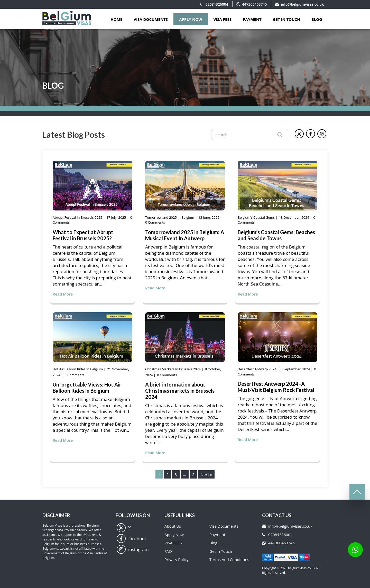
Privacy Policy (177, 559)
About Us (173, 526)
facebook (132, 539)
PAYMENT (252, 19)
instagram (133, 549)
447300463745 (255, 4)
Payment (217, 535)
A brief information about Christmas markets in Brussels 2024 (180, 391)
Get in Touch (221, 551)
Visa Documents (224, 526)
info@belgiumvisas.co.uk (302, 4)
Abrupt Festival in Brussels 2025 (77, 217)
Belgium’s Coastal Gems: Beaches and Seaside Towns (276, 235)
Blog (317, 19)
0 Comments (155, 222)
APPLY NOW (191, 19)
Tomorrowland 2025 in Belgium (170, 217)
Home (116, 19)
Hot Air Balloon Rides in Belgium (78, 369)
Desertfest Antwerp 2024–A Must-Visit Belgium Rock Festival (276, 387)
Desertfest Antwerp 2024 (257, 369)
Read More (63, 294)
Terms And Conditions (229, 559)
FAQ (168, 551)
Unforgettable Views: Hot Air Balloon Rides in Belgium (87, 388)
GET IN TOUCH (286, 19)
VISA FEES (223, 19)
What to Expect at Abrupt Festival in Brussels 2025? (83, 235)
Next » (206, 474)
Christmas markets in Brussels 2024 (173, 369)
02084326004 (217, 4)
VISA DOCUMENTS (151, 19)
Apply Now (174, 535)
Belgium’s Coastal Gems (256, 217)
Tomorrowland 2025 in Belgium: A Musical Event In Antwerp (185, 235)
